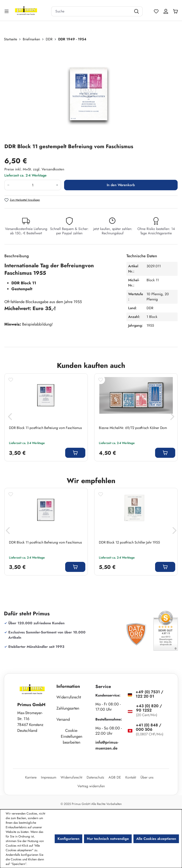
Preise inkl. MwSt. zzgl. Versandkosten (34, 169)
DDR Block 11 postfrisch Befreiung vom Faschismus (45, 428)
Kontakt (131, 777)
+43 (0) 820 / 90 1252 (149, 708)
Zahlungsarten (68, 708)
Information (68, 686)
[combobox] (91, 11)
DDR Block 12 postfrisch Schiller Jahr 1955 (129, 542)
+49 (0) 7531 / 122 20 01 (149, 694)
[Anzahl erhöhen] (57, 185)
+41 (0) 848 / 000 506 (149, 727)
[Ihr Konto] (166, 11)
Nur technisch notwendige (108, 839)
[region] (91, 92)
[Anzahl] (33, 185)
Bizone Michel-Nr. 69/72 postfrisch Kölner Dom (133, 428)
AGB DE (115, 777)
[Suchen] (137, 11)
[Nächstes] (172, 418)
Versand (63, 719)
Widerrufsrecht (69, 697)
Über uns (147, 777)
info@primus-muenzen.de (107, 745)
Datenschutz (95, 777)
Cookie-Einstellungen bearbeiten (72, 736)
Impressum (49, 777)
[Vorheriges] (10, 418)
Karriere (31, 777)
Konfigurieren (68, 839)
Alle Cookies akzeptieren (156, 839)
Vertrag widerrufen (91, 786)
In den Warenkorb (121, 185)
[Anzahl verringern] (8, 185)
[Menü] (7, 11)
